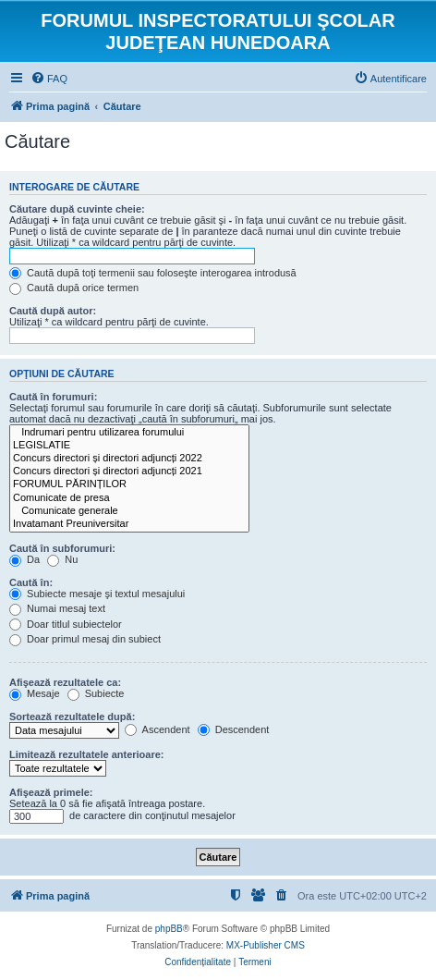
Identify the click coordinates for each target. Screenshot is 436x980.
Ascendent (157, 729)
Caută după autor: (53, 311)
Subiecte (96, 693)
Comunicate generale (129, 511)
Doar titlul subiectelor (66, 624)
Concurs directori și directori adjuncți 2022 (129, 459)
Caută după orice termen (74, 288)
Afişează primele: (51, 792)
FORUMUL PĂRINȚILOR (129, 484)
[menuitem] (49, 79)
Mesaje (35, 693)
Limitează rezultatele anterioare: (87, 754)
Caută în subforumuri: (62, 548)
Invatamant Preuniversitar (129, 524)
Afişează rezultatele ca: (65, 682)
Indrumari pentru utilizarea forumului (129, 433)
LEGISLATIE (129, 446)
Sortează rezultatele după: (72, 717)
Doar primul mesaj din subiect (85, 639)
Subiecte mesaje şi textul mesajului (97, 594)
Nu (62, 559)
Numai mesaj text (57, 608)
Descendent (234, 729)
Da (24, 559)
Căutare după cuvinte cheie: (77, 209)
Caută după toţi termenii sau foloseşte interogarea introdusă (153, 273)
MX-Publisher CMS (266, 945)
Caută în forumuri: (53, 397)
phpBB (169, 929)
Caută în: (31, 582)
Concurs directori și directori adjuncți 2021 (129, 472)
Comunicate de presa (129, 498)
